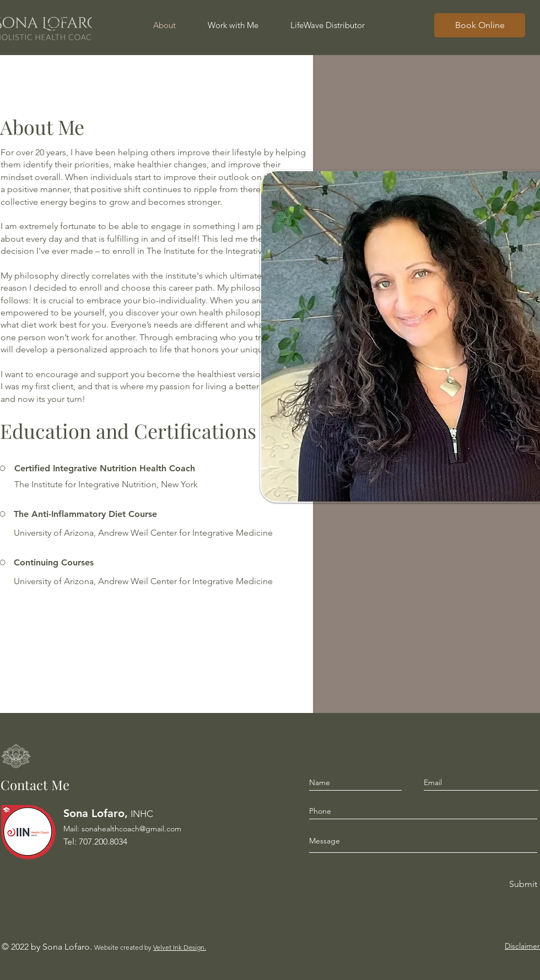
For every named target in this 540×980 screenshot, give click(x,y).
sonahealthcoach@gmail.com (131, 829)
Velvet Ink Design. (180, 947)
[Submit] (522, 884)
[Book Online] (480, 25)
